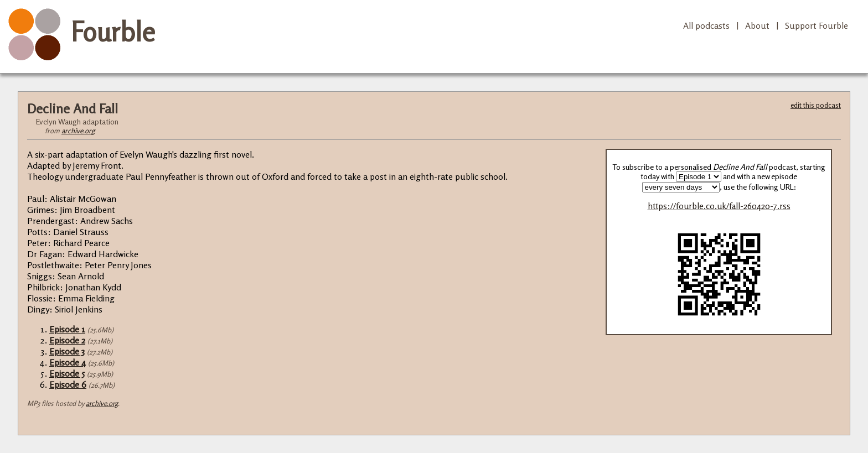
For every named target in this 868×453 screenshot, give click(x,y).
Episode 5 (67, 373)
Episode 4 (68, 362)
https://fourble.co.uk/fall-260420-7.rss (719, 206)
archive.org (78, 131)
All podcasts (706, 25)
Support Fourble (817, 25)
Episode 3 (67, 351)
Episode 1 (67, 329)
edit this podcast (816, 105)
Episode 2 (67, 340)
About (757, 25)
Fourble (113, 32)
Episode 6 (68, 384)
